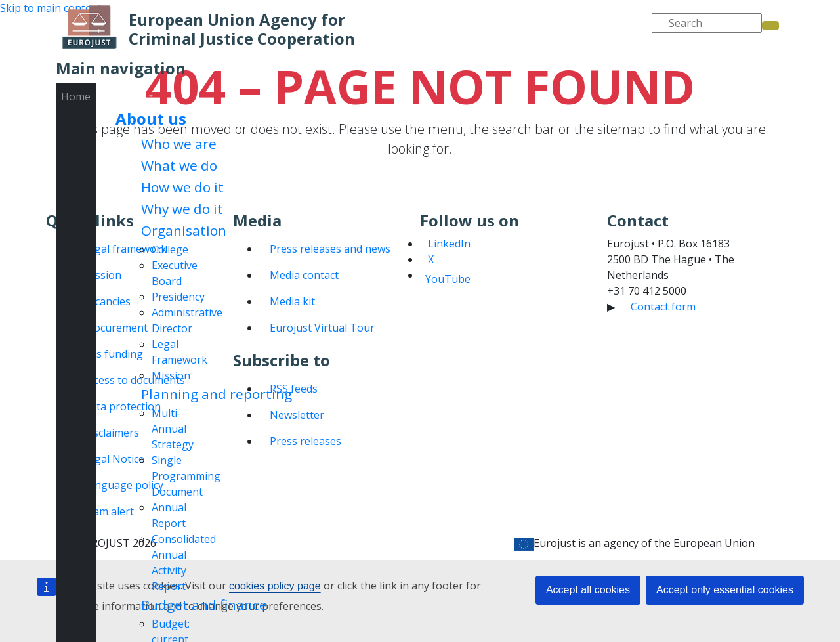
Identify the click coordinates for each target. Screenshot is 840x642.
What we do (179, 165)
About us (151, 118)
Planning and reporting (217, 394)
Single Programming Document (186, 476)
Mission (171, 375)
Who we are (179, 144)
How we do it (182, 187)
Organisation (184, 230)
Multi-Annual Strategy (173, 429)
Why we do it (182, 209)
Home (76, 96)
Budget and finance (204, 605)
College (170, 249)
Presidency (178, 297)
